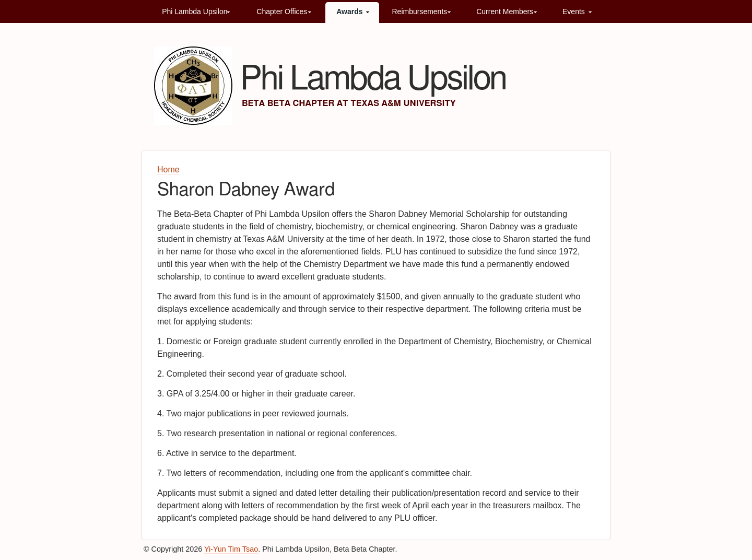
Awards (349, 11)
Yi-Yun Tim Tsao (231, 549)
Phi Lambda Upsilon (195, 11)
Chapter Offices (282, 11)
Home (168, 170)
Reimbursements (419, 11)
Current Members (505, 11)
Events (574, 11)
